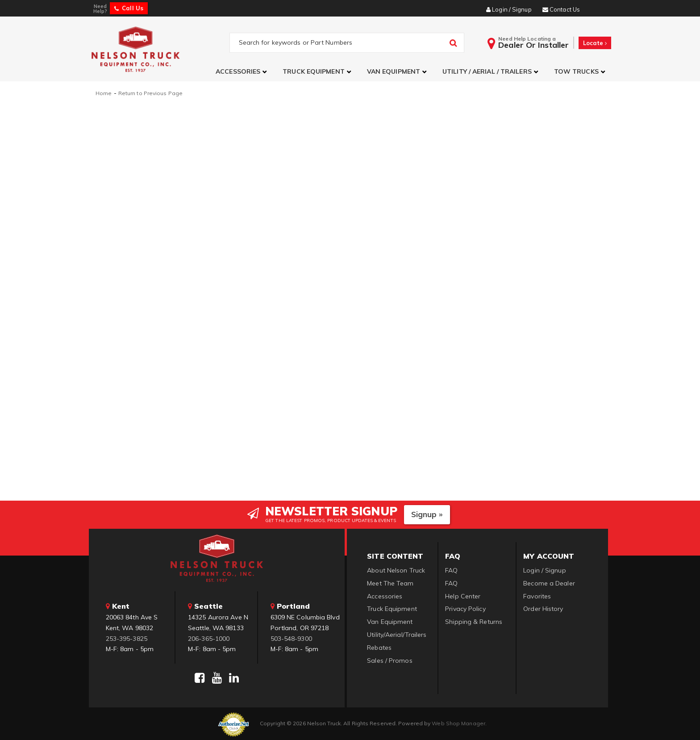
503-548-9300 (291, 637)
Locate (595, 43)
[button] (242, 72)
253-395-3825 (127, 637)
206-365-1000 (209, 637)
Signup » (427, 513)
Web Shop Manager (458, 722)
